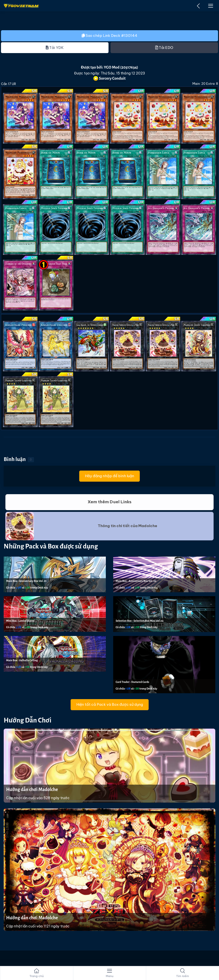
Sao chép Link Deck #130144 (109, 36)
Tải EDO (164, 48)
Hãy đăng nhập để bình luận (110, 476)
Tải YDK (55, 48)
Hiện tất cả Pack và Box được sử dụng (110, 704)
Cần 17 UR (8, 84)
